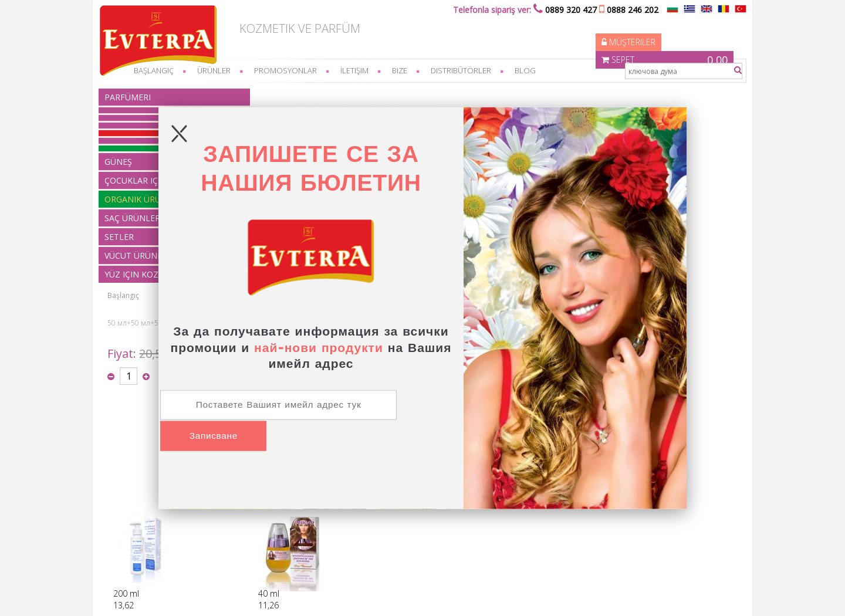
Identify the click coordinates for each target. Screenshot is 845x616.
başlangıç (173, 70)
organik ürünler (272, 510)
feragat (141, 500)
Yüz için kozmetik (275, 552)
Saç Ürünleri (266, 521)
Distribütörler (480, 70)
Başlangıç (265, 94)
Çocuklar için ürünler (280, 500)
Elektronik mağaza (608, 595)
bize (418, 70)
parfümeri (146, 97)
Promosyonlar (304, 70)
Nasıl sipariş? (151, 478)
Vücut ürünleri (269, 542)
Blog (544, 70)
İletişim (373, 70)
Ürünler (233, 70)
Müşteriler (554, 26)
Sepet (658, 26)
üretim (140, 521)
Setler (256, 531)
